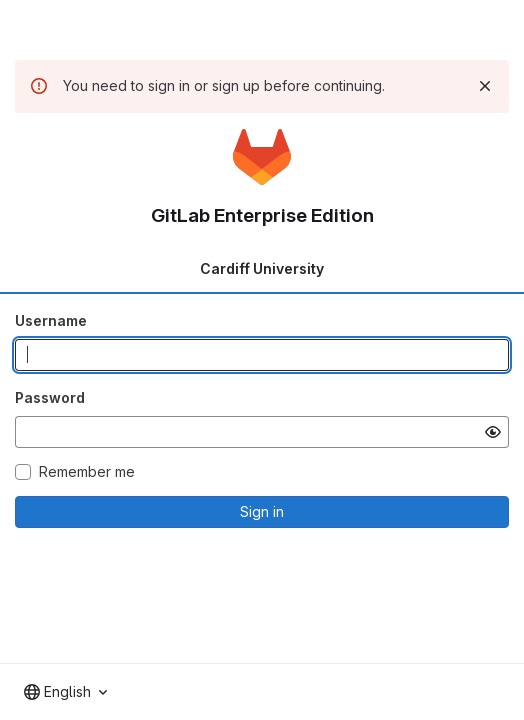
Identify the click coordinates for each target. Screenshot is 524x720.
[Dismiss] (485, 86)
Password (50, 397)
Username (51, 320)
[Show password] (493, 432)
